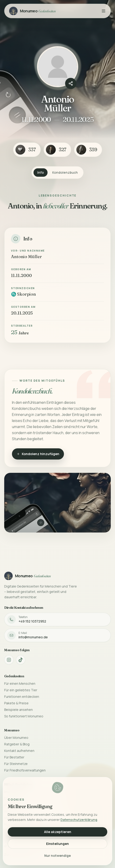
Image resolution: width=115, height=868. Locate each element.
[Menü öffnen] (104, 11)
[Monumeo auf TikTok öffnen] (21, 660)
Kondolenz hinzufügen (38, 454)
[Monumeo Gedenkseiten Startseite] (32, 11)
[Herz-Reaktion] (27, 150)
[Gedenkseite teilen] (71, 83)
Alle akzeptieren (58, 832)
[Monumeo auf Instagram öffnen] (9, 660)
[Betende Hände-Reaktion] (88, 150)
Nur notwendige (57, 856)
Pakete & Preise (16, 703)
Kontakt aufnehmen (19, 751)
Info (41, 172)
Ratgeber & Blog (17, 744)
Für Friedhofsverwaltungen (25, 770)
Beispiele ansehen (19, 710)
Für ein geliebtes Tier (21, 690)
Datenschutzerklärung (79, 820)
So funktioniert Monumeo (24, 716)
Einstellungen (57, 844)
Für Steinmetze (16, 764)
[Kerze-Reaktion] (57, 150)
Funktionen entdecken (22, 697)
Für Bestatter (14, 757)
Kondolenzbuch (65, 172)
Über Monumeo (16, 738)
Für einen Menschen (20, 683)
